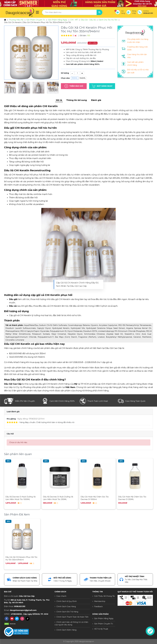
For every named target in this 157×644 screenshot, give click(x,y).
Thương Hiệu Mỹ (16, 20)
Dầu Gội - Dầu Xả (88, 20)
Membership (100, 601)
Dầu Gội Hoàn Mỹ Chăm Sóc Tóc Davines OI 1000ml (95, 498)
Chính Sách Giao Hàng (66, 607)
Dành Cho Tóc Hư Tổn (108, 20)
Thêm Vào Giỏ (74, 86)
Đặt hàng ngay (102, 86)
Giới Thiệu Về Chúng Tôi (105, 596)
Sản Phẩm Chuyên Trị (36, 20)
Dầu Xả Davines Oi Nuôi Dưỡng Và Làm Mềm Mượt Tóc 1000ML (20, 498)
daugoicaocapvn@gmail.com (23, 610)
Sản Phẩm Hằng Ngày (58, 20)
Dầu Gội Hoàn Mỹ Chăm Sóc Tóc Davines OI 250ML (132, 498)
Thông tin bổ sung (77, 100)
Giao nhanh (61, 596)
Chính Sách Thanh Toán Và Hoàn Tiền (72, 617)
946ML (83, 78)
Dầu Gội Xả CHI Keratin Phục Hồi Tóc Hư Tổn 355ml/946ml (21, 558)
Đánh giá (96, 100)
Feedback (98, 607)
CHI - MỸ (74, 20)
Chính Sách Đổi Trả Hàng (67, 612)
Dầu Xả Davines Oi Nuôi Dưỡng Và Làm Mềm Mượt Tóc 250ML (58, 498)
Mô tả (59, 100)
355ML (75, 78)
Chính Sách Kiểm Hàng (66, 630)
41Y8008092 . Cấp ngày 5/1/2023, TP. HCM (29, 614)
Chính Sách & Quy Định (67, 601)
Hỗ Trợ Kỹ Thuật (101, 629)
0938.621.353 (20, 606)
